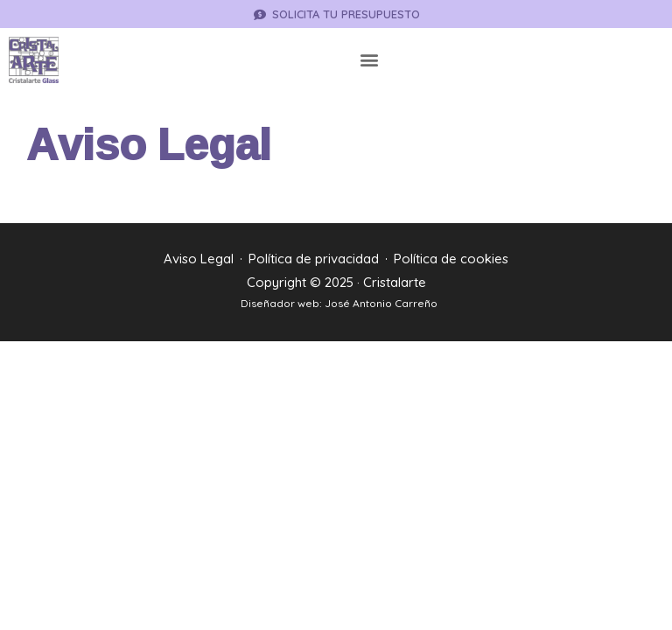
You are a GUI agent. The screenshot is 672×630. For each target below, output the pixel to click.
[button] (370, 60)
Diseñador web (280, 303)
